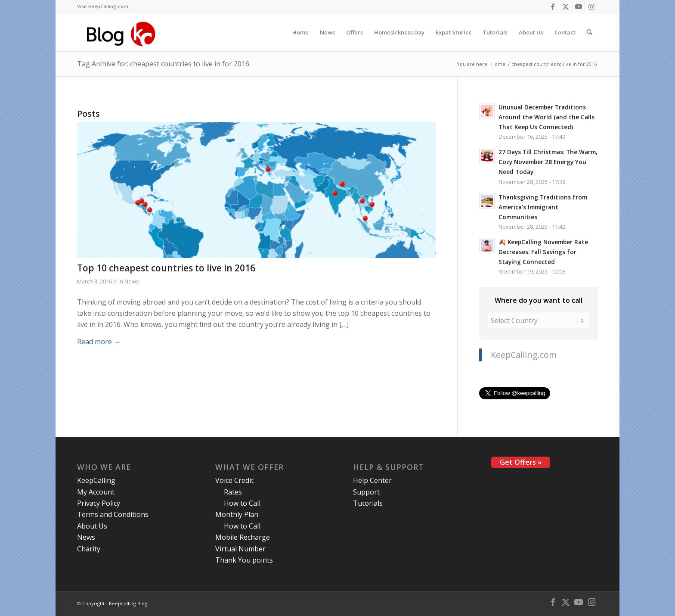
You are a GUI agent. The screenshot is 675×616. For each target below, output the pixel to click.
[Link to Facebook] (553, 6)
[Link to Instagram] (591, 6)
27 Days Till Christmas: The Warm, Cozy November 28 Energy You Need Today (548, 162)
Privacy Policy (99, 503)
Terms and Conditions (113, 514)
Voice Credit (234, 480)
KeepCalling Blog (128, 603)
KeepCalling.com (524, 355)
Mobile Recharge (243, 537)
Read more (99, 342)
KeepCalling (96, 480)
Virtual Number (240, 549)
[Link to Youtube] (578, 6)
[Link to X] (565, 6)
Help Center (372, 480)
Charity (89, 549)
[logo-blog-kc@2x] (123, 32)
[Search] (590, 32)
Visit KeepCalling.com (103, 6)
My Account (96, 492)
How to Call (242, 503)
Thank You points (244, 560)
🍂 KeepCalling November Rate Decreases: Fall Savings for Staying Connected (543, 252)
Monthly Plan (237, 514)
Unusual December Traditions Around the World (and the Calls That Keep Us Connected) (547, 117)
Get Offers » (521, 462)
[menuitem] (103, 6)
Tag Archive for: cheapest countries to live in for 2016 (163, 64)
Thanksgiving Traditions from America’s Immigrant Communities (543, 207)
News (132, 281)
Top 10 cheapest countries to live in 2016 (166, 268)
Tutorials (368, 503)
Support (366, 492)
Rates (233, 492)
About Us (92, 526)
